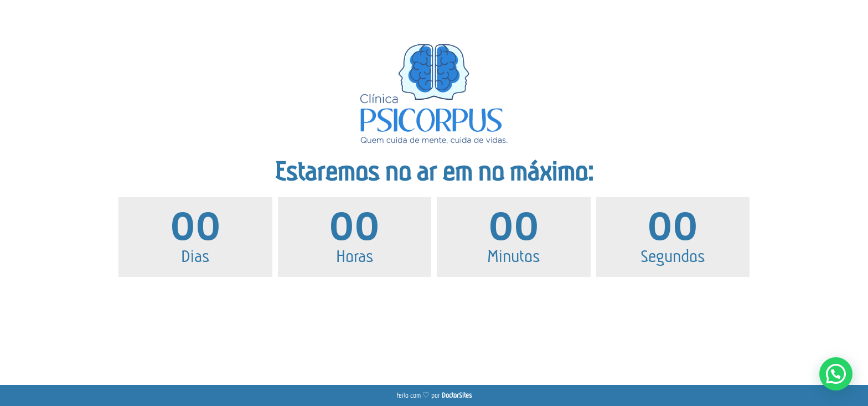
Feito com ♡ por (434, 395)
